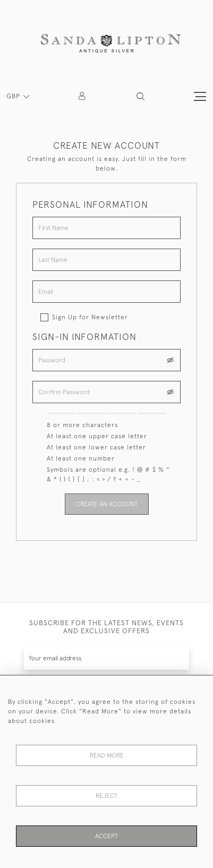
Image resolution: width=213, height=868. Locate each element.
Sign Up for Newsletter (90, 317)
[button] (140, 96)
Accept (106, 836)
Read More (107, 755)
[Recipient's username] (106, 658)
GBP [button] (14, 96)
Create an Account (107, 504)
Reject (106, 796)
